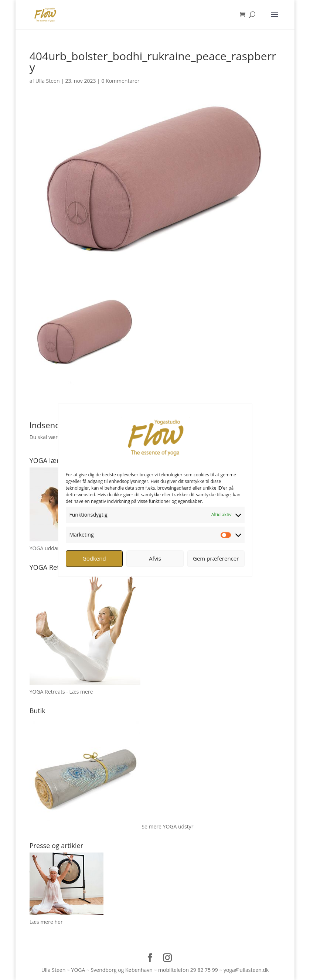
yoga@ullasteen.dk (246, 970)
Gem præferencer (216, 558)
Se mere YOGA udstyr (167, 826)
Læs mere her (46, 922)
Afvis (155, 558)
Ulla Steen (48, 81)
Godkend (94, 558)
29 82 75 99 (204, 970)
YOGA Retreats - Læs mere (61, 692)
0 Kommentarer (120, 81)
